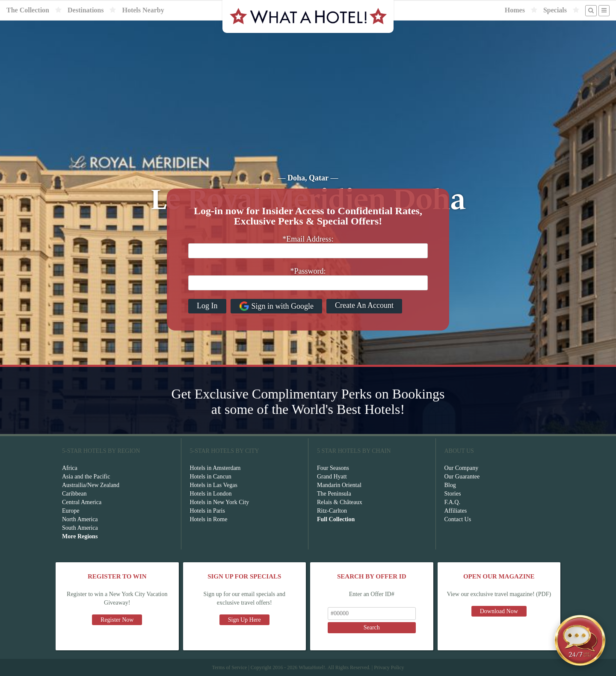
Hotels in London (211, 494)
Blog (450, 485)
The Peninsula (334, 494)
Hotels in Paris (207, 511)
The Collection (28, 10)
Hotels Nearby (143, 10)
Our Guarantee (462, 477)
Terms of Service (229, 667)
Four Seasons (333, 468)
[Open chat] (580, 640)
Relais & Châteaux (340, 502)
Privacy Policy (389, 667)
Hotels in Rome (209, 519)
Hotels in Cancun (211, 477)
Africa (70, 468)
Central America (82, 502)
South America (80, 528)
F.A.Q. (452, 502)
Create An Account (364, 305)
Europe (71, 511)
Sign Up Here (244, 620)
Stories (453, 494)
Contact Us (458, 519)
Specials (555, 10)
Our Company (462, 468)
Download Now (499, 611)
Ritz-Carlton (332, 511)
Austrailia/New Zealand (91, 485)
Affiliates (456, 511)
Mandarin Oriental (339, 485)
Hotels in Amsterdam (215, 468)
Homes (515, 10)
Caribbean (74, 494)
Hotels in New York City (220, 502)
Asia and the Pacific (86, 477)
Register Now (117, 620)
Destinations (86, 10)
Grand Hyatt (332, 477)
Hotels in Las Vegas (214, 485)
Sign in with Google (277, 306)
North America (80, 519)
